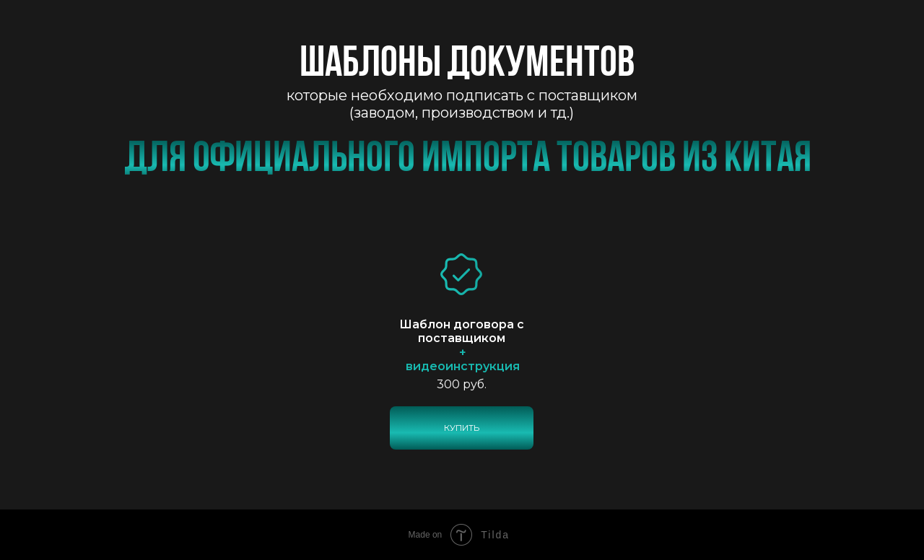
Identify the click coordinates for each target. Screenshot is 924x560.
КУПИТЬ (462, 428)
